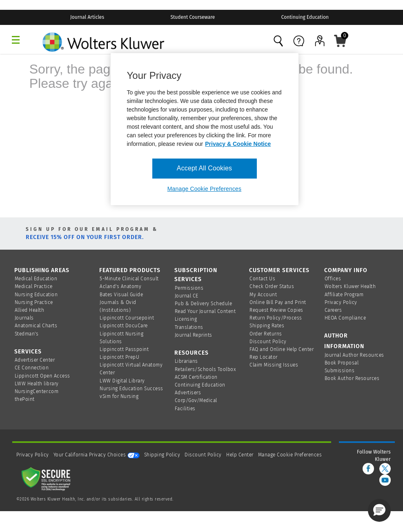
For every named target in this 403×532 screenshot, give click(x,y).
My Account (263, 295)
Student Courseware (193, 17)
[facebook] (368, 469)
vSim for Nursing (119, 396)
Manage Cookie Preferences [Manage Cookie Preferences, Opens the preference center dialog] (204, 189)
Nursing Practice (34, 302)
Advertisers (188, 393)
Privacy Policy (341, 302)
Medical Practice (34, 286)
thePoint (25, 399)
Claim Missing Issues (274, 365)
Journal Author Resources (354, 355)
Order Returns (266, 334)
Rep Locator (264, 357)
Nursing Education (36, 295)
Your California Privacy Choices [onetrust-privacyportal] (97, 455)
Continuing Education (305, 17)
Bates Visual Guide (121, 295)
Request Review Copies (276, 310)
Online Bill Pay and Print (278, 302)
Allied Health (30, 310)
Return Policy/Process (276, 318)
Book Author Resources (352, 378)
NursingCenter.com (37, 391)
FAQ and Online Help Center (282, 349)
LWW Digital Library (122, 381)
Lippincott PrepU (119, 357)
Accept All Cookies (204, 168)
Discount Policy (268, 342)
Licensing (186, 319)
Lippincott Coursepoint (127, 318)
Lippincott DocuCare (124, 326)
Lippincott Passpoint (124, 349)
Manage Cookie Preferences (290, 455)
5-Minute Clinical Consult (129, 279)
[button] (379, 510)
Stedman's (27, 334)
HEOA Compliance (345, 318)
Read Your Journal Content (205, 311)
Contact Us (262, 279)
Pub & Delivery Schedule (204, 304)
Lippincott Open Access (42, 376)
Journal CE (187, 296)
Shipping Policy (162, 455)
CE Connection (32, 368)
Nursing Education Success (131, 389)
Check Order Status (272, 286)
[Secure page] (48, 478)
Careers (333, 310)
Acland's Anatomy (120, 286)
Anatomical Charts (36, 326)
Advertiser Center (35, 360)
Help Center (240, 455)
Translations (189, 327)
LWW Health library (37, 384)
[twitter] (385, 469)
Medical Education (36, 279)
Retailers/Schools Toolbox (206, 369)
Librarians (186, 361)
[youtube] (385, 480)
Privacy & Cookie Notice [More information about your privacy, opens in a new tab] (238, 144)
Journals (24, 318)
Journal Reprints (194, 335)
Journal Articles (87, 17)
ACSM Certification (196, 377)
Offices (333, 279)
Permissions (189, 288)
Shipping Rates (267, 326)
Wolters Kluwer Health (350, 286)
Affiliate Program (344, 295)
